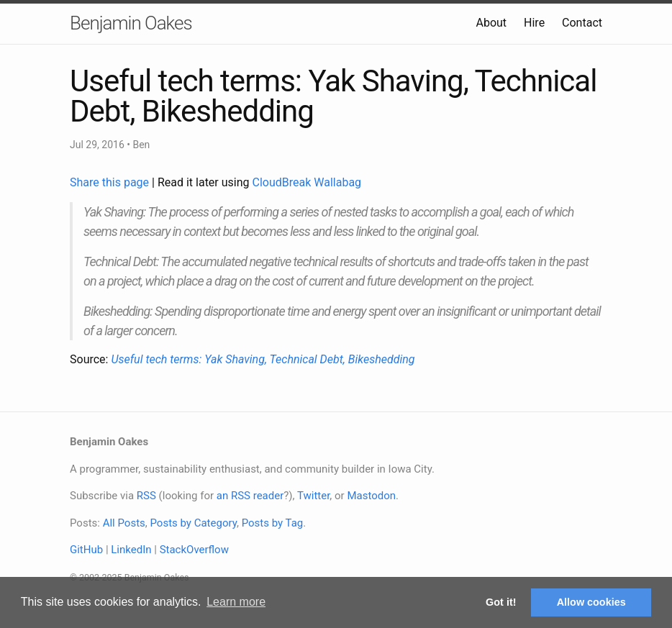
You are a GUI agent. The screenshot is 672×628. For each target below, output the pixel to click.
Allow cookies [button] (591, 602)
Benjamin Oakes (131, 23)
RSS (146, 496)
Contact (582, 23)
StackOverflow (194, 550)
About (491, 23)
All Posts (124, 523)
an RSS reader (250, 496)
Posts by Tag (273, 523)
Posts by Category (193, 523)
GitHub (86, 550)
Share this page (111, 182)
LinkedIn (131, 550)
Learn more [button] (236, 602)
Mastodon (371, 496)
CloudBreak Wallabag (307, 182)
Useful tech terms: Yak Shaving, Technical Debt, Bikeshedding (263, 359)
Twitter (313, 496)
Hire (534, 23)
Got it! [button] (501, 602)
